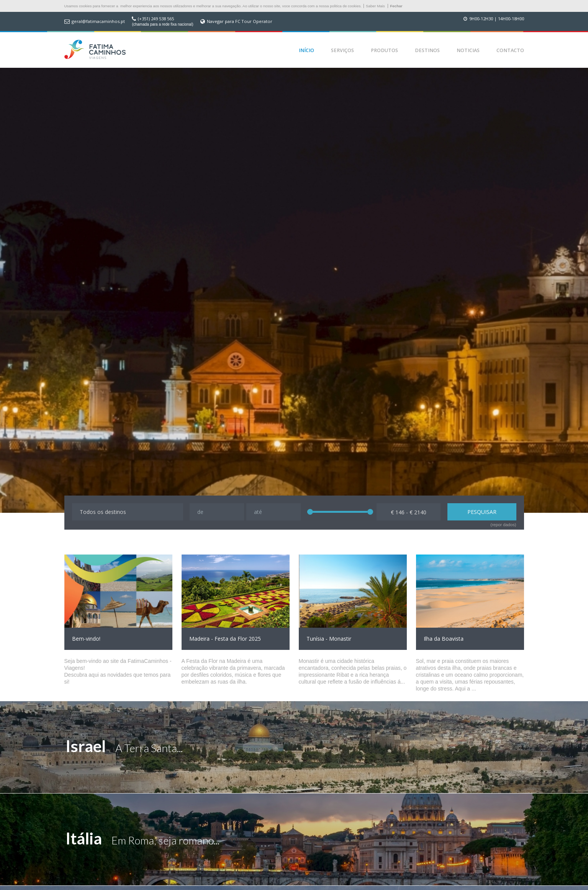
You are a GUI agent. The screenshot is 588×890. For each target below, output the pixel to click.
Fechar (396, 6)
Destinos (427, 50)
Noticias (468, 50)
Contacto (510, 50)
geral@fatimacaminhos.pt (98, 21)
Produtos (384, 50)
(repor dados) (503, 525)
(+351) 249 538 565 (156, 19)
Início (306, 50)
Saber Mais (375, 6)
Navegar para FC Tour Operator (240, 21)
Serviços (342, 50)
